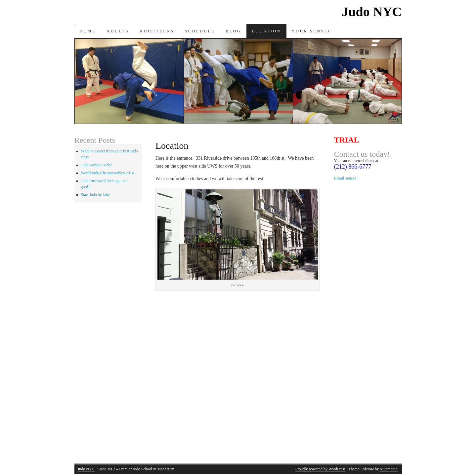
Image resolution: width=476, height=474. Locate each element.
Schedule (200, 31)
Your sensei (311, 31)
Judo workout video (97, 165)
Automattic (389, 469)
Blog (233, 31)
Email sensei (345, 178)
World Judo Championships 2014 (108, 173)
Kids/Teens (157, 31)
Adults (118, 31)
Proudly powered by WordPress (321, 469)
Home (88, 31)
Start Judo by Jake (96, 195)
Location (266, 31)
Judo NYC (372, 12)
